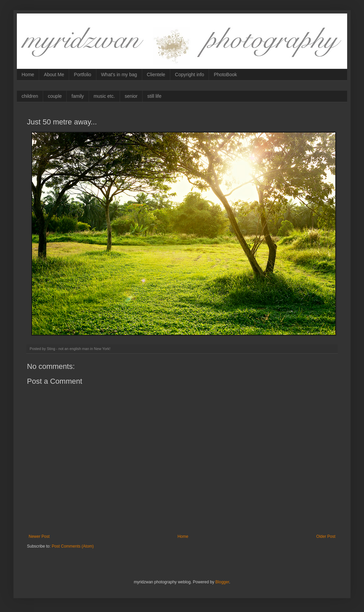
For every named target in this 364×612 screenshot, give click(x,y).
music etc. (104, 96)
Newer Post (39, 536)
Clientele (156, 75)
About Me (54, 75)
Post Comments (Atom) (73, 546)
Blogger (222, 582)
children (30, 96)
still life (154, 96)
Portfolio (82, 75)
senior (131, 96)
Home (28, 75)
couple (55, 96)
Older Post (326, 536)
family (78, 96)
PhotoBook (225, 75)
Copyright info (189, 75)
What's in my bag (119, 75)
